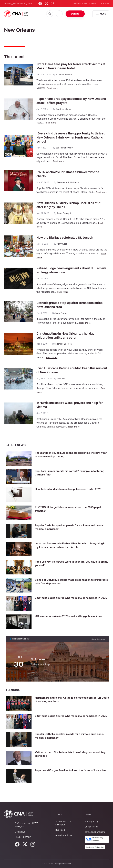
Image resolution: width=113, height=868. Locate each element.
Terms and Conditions (95, 832)
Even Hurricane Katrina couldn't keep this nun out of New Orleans (70, 374)
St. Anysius (38, 662)
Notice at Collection (95, 847)
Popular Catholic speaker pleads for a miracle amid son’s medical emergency (71, 530)
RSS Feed (60, 830)
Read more (53, 88)
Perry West (62, 247)
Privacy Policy (92, 821)
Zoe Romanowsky (64, 148)
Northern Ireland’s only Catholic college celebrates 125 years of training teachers (71, 703)
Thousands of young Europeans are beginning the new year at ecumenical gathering (71, 458)
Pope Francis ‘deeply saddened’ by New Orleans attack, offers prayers (69, 101)
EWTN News (90, 4)
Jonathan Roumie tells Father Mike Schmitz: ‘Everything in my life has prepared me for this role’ (71, 549)
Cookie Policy (91, 827)
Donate (75, 14)
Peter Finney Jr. (64, 217)
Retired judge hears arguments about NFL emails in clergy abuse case (70, 274)
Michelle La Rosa (64, 347)
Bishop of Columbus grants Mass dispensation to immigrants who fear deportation (70, 585)
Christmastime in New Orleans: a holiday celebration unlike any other (69, 339)
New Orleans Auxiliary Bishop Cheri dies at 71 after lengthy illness (70, 208)
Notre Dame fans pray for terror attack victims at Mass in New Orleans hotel (67, 66)
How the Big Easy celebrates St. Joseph (68, 241)
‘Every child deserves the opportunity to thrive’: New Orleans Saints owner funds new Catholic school (69, 137)
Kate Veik (61, 382)
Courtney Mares (63, 109)
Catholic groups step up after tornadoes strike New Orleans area (69, 308)
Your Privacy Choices (95, 839)
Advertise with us (64, 835)
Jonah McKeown (64, 74)
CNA (105, 3)
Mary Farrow (61, 317)
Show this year (98, 642)
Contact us (20, 832)
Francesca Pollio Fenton (69, 182)
